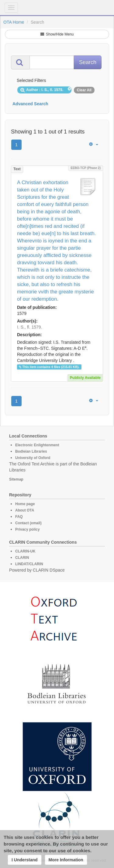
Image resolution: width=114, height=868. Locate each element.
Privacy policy (28, 529)
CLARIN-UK (25, 551)
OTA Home (14, 22)
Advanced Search (30, 104)
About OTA (25, 510)
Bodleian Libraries (31, 451)
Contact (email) (28, 523)
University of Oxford (33, 458)
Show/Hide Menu (57, 34)
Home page (25, 504)
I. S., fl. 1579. (30, 327)
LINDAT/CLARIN (29, 564)
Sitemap (16, 479)
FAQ (19, 517)
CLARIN (22, 558)
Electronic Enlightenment (37, 445)
